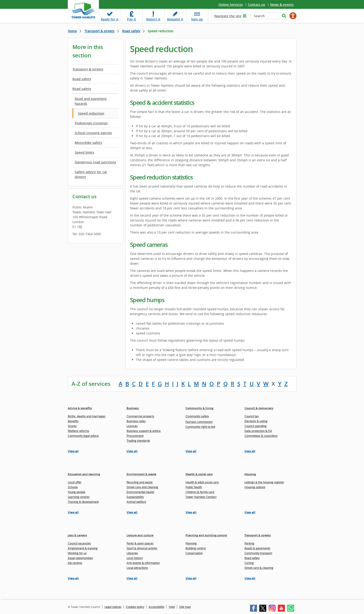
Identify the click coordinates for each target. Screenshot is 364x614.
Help (172, 607)
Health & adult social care (202, 482)
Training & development (83, 502)
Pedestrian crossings (91, 123)
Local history (135, 558)
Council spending (255, 426)
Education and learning (84, 474)
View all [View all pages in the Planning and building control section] (191, 578)
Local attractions (137, 568)
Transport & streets (99, 31)
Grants (72, 426)
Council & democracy (259, 408)
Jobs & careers (77, 535)
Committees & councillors (261, 436)
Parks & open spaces (140, 543)
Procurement (135, 436)
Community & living (199, 408)
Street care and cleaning (142, 487)
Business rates (136, 421)
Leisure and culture (140, 535)
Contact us (257, 5)
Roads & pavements (257, 548)
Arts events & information (143, 563)
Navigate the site (228, 16)
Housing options (255, 487)
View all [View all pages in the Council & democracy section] (250, 451)
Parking (249, 543)
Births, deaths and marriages (87, 416)
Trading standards (138, 441)
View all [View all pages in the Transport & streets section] (250, 578)
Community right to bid (200, 427)
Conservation (194, 553)
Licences (132, 426)
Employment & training (83, 548)
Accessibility (156, 607)
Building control (196, 548)
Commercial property (140, 416)
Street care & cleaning (259, 568)
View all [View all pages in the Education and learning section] (73, 512)
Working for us (77, 553)
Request (175, 19)
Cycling (249, 563)
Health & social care (199, 474)
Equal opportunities (80, 558)
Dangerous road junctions (95, 162)
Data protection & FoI (258, 431)
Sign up (197, 19)
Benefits (73, 421)
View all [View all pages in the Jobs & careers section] (73, 578)
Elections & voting (256, 421)
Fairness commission (199, 422)
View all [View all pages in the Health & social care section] (191, 512)
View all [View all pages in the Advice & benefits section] (73, 451)
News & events (282, 5)
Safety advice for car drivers (91, 174)
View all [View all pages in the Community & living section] (191, 451)
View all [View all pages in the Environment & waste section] (132, 512)
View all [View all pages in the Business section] (132, 451)
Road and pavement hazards (91, 101)
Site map (185, 607)
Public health (194, 487)
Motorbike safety (88, 143)
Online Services (231, 5)
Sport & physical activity (142, 548)
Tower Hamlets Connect (201, 497)
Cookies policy (135, 607)
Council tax (252, 416)
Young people (76, 492)
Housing (250, 474)
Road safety (131, 31)
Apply (110, 19)
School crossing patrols (93, 133)
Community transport (258, 553)
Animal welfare (136, 502)
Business (133, 408)
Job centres (75, 563)
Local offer (75, 482)
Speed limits (84, 152)
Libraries (132, 553)
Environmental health (140, 492)
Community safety (197, 416)
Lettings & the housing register (264, 482)
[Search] (265, 16)
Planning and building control (206, 535)
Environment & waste (141, 474)
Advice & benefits (80, 408)
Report (153, 19)
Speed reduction (91, 113)
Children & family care (200, 492)
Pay (132, 19)
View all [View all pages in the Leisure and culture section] (132, 578)
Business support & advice (144, 431)
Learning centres (79, 497)
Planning (191, 543)
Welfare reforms (78, 431)
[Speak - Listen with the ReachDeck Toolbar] (293, 16)
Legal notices (113, 607)
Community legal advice (83, 436)
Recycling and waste (140, 482)
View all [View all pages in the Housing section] (250, 512)
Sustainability (135, 497)
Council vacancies (79, 543)
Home (72, 31)
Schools (73, 487)
